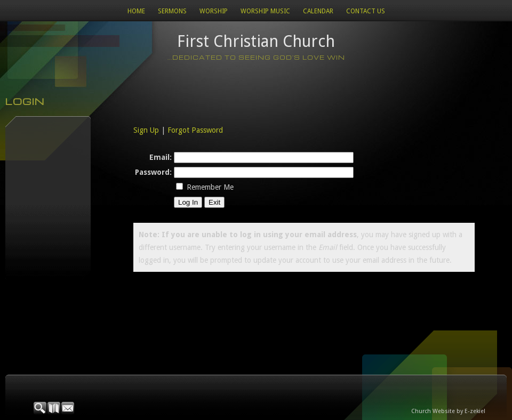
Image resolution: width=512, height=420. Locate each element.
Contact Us (366, 11)
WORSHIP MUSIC (265, 11)
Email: (161, 157)
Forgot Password (195, 130)
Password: (153, 172)
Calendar (318, 11)
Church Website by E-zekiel (448, 411)
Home (136, 11)
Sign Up (146, 130)
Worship (214, 11)
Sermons (172, 11)
